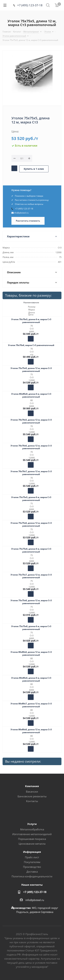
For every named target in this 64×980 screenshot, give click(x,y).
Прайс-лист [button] (32, 857)
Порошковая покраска (32, 839)
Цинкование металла (32, 844)
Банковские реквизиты (32, 796)
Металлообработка (32, 829)
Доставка (32, 872)
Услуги (32, 824)
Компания (32, 786)
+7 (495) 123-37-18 (30, 5)
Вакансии (32, 792)
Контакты (32, 801)
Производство (32, 867)
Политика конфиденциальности (32, 876)
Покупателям (32, 862)
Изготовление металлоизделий (32, 834)
